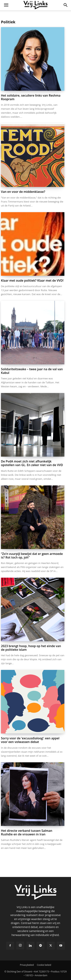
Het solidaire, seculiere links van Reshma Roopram (31, 97)
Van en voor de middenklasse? (23, 192)
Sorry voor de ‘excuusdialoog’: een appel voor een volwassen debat (30, 740)
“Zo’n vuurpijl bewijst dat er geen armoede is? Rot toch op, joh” (32, 556)
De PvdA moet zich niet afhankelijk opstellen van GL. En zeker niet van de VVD (32, 463)
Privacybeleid (27, 965)
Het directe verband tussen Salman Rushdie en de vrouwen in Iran (27, 832)
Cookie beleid (44, 965)
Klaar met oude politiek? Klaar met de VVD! (32, 280)
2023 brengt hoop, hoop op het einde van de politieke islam (31, 648)
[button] (6, 5)
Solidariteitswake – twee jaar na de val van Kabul (32, 371)
